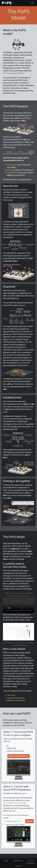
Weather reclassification (16, 700)
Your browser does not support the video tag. (18, 605)
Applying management (16, 698)
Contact (19, 866)
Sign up (30, 821)
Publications (18, 861)
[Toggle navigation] (32, 3)
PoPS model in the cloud (13, 803)
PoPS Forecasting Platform (13, 73)
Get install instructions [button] (19, 756)
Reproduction (12, 165)
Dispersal (11, 170)
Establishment (12, 173)
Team (6, 861)
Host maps (11, 695)
